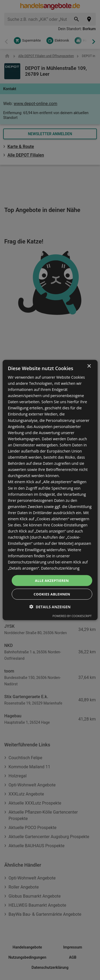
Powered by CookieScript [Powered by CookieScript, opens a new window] (72, 616)
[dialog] (50, 490)
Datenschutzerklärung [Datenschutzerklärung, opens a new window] (60, 568)
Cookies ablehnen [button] (52, 594)
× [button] (89, 366)
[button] (50, 607)
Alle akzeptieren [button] (52, 580)
